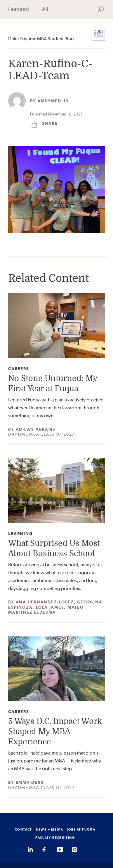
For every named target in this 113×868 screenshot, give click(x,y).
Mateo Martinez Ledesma (46, 610)
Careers (19, 369)
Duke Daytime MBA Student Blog (41, 39)
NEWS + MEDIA (50, 829)
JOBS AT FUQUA (81, 829)
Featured (19, 9)
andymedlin (54, 101)
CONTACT (24, 829)
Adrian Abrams (36, 429)
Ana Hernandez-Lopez (45, 602)
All (45, 9)
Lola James (50, 607)
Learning (20, 534)
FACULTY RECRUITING (55, 838)
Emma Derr (30, 782)
